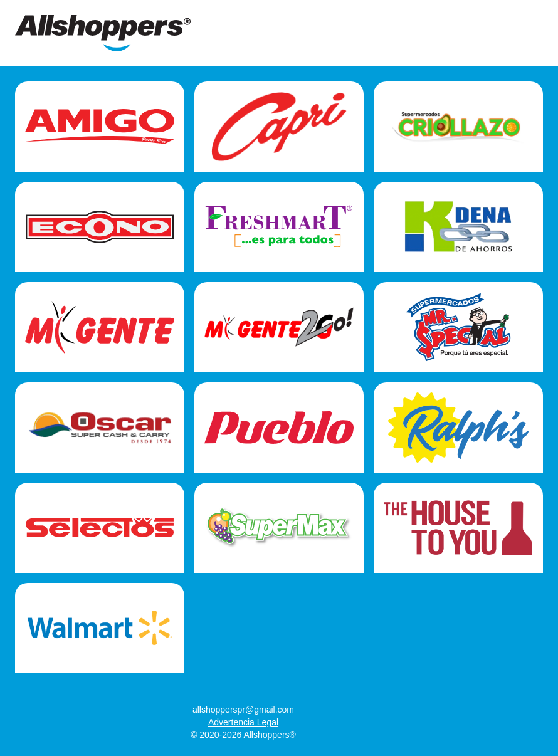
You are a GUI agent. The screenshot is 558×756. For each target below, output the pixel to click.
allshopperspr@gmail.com (243, 710)
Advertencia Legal (243, 722)
